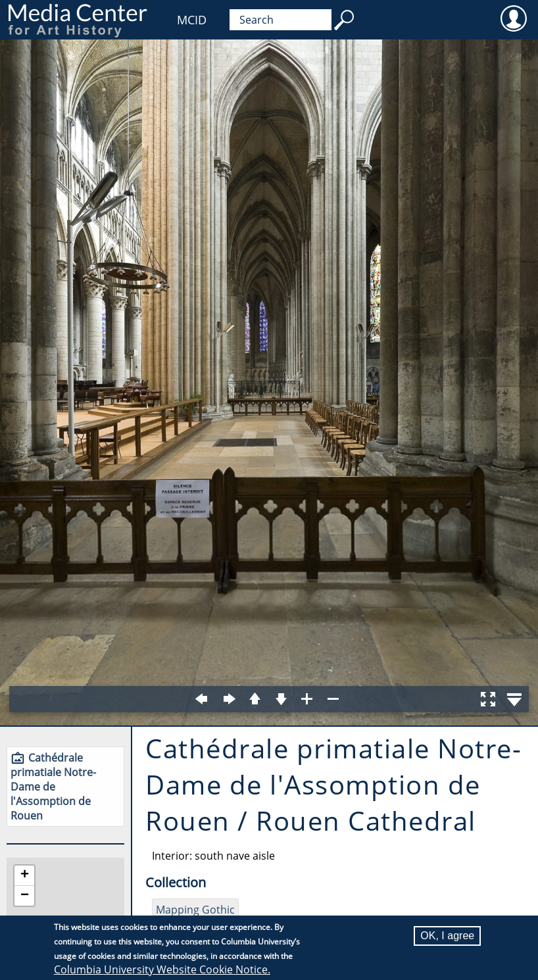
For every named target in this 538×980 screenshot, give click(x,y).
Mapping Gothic (195, 910)
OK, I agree (447, 936)
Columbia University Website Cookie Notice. (162, 969)
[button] (24, 876)
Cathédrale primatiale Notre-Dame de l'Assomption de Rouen (53, 787)
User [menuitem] (513, 18)
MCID (192, 20)
